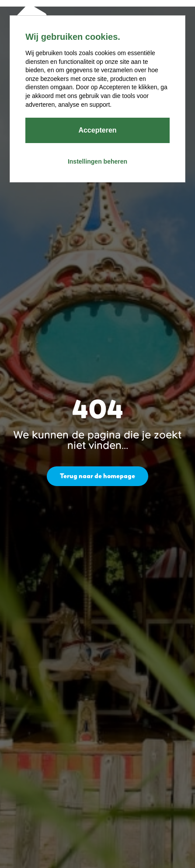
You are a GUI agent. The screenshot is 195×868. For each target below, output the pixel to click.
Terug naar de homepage (97, 476)
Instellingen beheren (97, 161)
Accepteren (97, 130)
